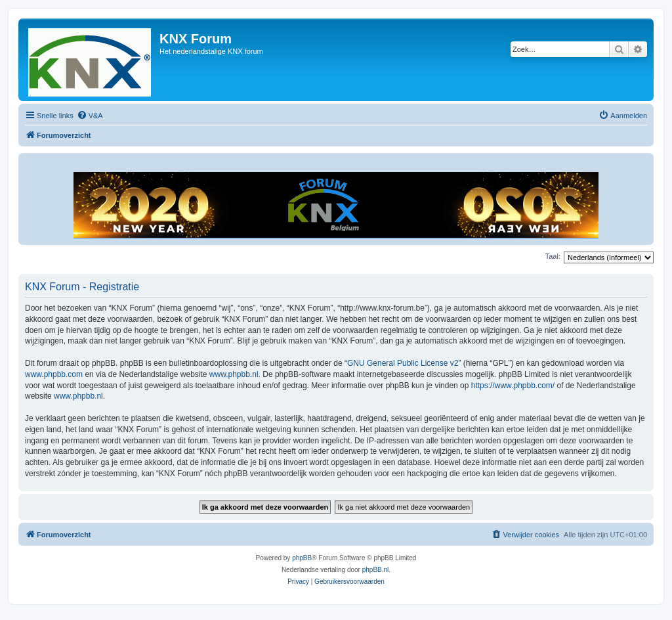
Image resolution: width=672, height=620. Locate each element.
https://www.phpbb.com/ (513, 386)
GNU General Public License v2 (403, 363)
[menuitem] (90, 116)
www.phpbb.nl (234, 374)
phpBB (302, 558)
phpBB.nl (376, 570)
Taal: (553, 256)
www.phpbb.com (54, 374)
